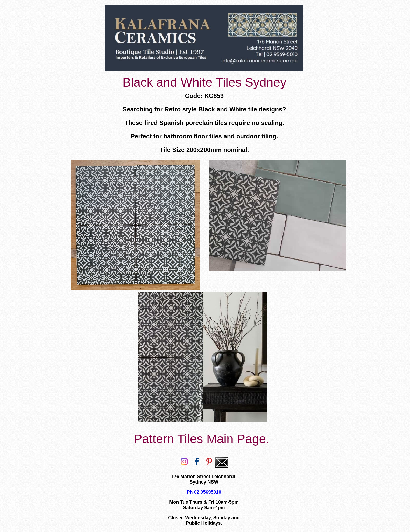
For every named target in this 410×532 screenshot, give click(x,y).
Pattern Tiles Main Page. (202, 439)
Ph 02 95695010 (204, 492)
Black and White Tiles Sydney (204, 82)
